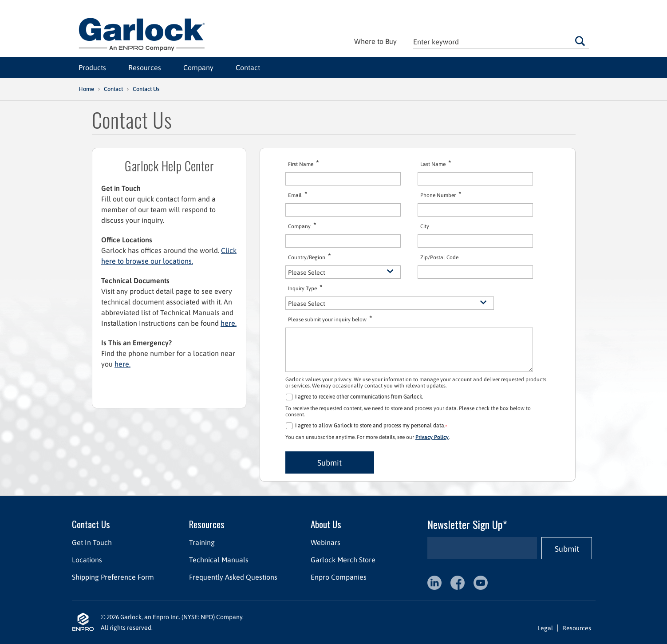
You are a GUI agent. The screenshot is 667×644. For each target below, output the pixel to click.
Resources (145, 67)
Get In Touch (92, 542)
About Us (326, 524)
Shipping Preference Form (113, 577)
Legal (545, 628)
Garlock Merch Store (343, 560)
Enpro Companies (338, 577)
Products (92, 67)
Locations (87, 560)
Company (198, 67)
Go (580, 41)
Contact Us (91, 524)
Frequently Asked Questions (233, 577)
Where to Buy (375, 41)
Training (201, 542)
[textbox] (501, 41)
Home (86, 89)
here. (229, 323)
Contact (248, 67)
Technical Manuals (218, 560)
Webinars (325, 542)
